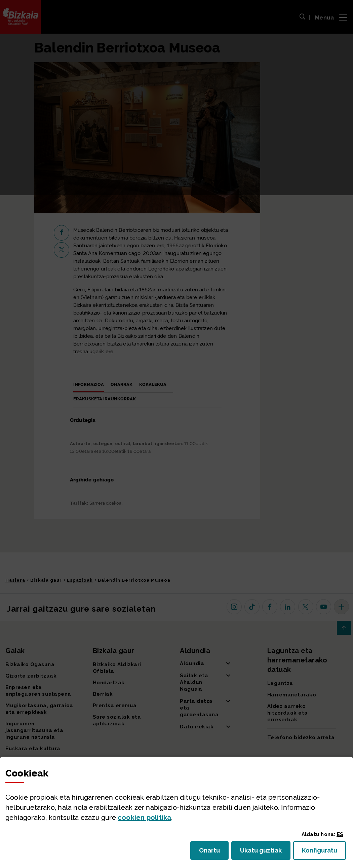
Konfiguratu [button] (324, 852)
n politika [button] (144, 818)
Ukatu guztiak (263, 852)
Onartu (214, 852)
